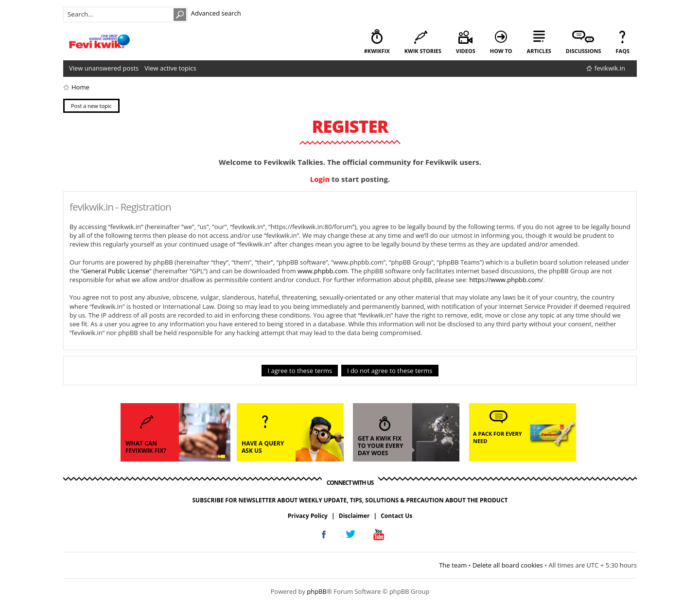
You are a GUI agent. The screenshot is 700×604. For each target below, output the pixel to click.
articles (539, 51)
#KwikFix (377, 51)
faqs (623, 51)
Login (320, 179)
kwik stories (423, 51)
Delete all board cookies (508, 565)
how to (501, 51)
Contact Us (396, 516)
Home (80, 87)
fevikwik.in (610, 68)
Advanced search (216, 13)
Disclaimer (354, 516)
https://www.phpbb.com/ (506, 280)
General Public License (116, 271)
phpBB (317, 591)
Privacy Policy (308, 516)
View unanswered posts (104, 68)
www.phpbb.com (323, 271)
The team (453, 565)
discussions (584, 51)
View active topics (170, 68)
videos (466, 51)
